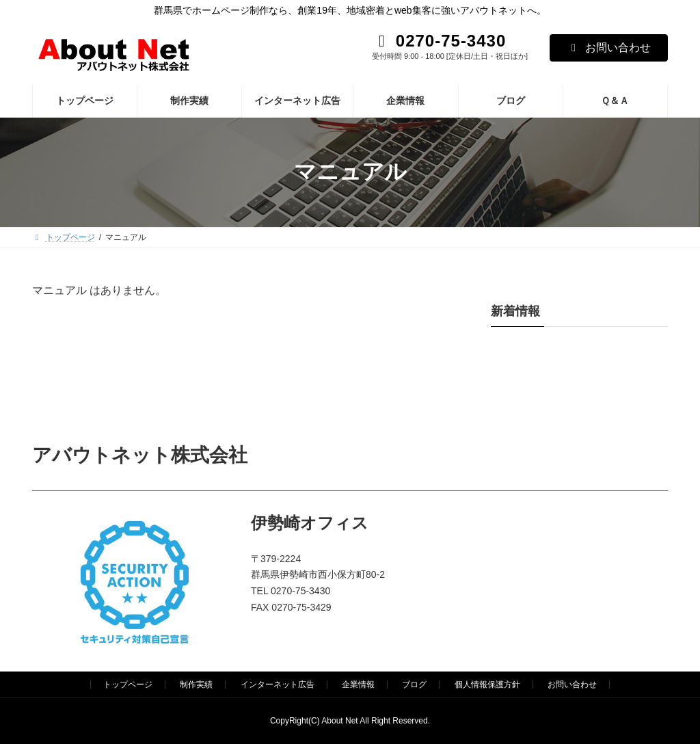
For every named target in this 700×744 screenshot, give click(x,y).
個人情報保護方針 (487, 685)
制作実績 (196, 685)
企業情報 (358, 685)
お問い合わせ (609, 48)
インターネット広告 (278, 685)
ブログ (414, 685)
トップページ (128, 685)
